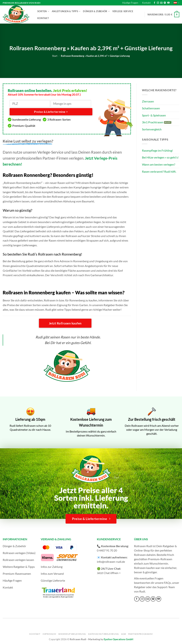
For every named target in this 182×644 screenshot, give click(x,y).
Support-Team (166, 587)
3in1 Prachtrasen (153, 122)
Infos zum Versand (52, 574)
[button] (163, 15)
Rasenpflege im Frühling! (157, 150)
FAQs (167, 583)
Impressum (49, 634)
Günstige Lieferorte (53, 580)
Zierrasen (148, 101)
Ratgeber (140, 587)
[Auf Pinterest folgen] (165, 3)
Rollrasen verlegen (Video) (19, 553)
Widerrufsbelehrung (72, 634)
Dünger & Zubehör (96, 11)
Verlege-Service (123, 11)
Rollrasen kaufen (144, 568)
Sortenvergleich (152, 129)
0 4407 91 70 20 (107, 550)
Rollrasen (140, 555)
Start (55, 56)
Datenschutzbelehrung (103, 634)
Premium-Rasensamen (17, 574)
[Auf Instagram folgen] (158, 3)
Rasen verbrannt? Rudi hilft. (159, 171)
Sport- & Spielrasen (154, 115)
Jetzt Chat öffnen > (109, 573)
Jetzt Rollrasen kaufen (65, 323)
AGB (124, 634)
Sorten (43, 11)
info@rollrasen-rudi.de (111, 562)
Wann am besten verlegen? (159, 164)
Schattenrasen (151, 108)
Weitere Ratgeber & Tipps (19, 567)
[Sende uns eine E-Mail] (161, 3)
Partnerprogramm (140, 634)
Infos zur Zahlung (52, 567)
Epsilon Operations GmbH (119, 639)
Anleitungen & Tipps (66, 11)
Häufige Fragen (130, 3)
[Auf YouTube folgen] (168, 3)
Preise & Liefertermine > (51, 112)
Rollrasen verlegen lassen (18, 560)
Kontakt (146, 3)
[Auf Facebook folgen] (154, 3)
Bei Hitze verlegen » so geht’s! (160, 157)
